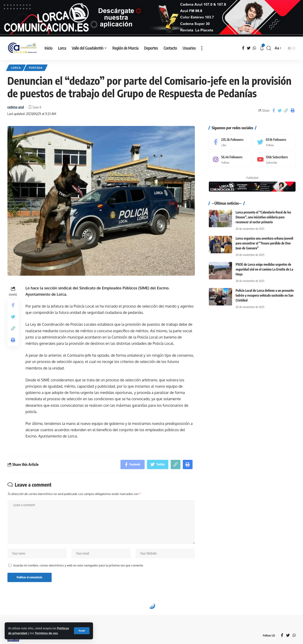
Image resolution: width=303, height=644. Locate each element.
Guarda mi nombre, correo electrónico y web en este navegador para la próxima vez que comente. (78, 565)
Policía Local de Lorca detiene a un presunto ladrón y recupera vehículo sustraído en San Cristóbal (265, 295)
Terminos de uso (46, 633)
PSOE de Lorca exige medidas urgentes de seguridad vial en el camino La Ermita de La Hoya (264, 269)
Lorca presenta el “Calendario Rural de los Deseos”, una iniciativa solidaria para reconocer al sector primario (263, 217)
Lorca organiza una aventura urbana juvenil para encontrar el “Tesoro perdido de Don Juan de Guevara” (264, 243)
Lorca (16, 68)
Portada (36, 68)
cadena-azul (16, 107)
